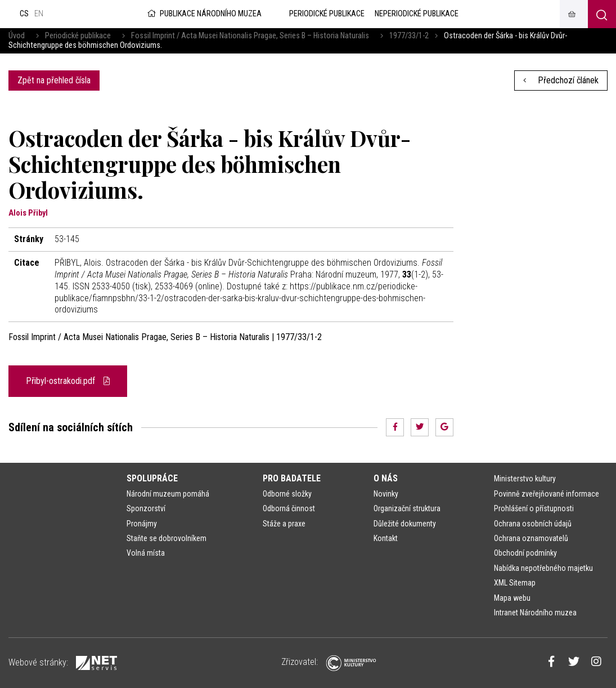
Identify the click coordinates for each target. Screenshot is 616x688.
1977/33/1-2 (409, 36)
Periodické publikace (78, 36)
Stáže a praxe (284, 524)
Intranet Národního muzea (535, 613)
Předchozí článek (561, 80)
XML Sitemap (515, 583)
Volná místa (146, 553)
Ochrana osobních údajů (533, 524)
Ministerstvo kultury (525, 479)
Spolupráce (152, 478)
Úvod (17, 36)
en (39, 14)
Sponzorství (146, 508)
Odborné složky (287, 494)
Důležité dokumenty (405, 524)
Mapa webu (512, 598)
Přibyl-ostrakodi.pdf (68, 381)
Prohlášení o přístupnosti (534, 508)
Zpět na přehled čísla (54, 80)
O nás (386, 478)
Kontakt (386, 538)
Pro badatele (292, 478)
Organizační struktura (407, 508)
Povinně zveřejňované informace (547, 494)
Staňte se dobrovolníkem (167, 538)
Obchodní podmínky (525, 553)
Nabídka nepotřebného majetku (543, 568)
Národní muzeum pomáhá (168, 494)
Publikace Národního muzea (204, 14)
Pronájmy (142, 524)
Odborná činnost (289, 508)
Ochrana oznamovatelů (531, 538)
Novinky (386, 494)
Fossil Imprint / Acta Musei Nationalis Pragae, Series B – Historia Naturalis (250, 36)
